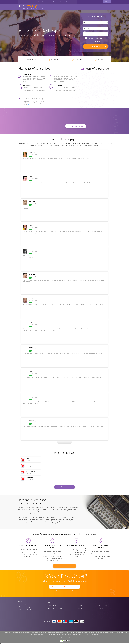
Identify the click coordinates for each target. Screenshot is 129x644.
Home (19, 2)
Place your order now (64, 566)
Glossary (80, 606)
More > (29, 105)
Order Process (29, 60)
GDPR (101, 609)
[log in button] (107, 2)
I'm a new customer (97, 38)
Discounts (44, 2)
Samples (51, 2)
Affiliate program (53, 603)
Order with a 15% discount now (64, 587)
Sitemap (80, 609)
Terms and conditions (105, 603)
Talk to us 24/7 (72, 92)
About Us (58, 2)
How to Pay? (53, 60)
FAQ (64, 2)
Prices (32, 2)
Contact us (81, 603)
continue (95, 47)
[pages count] (95, 28)
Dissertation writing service (25, 610)
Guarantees (76, 60)
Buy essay (20, 602)
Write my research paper (24, 607)
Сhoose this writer (64, 443)
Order (37, 2)
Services (25, 2)
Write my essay (22, 604)
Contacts (70, 2)
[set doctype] (95, 23)
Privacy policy (103, 606)
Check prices (64, 487)
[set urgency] (95, 34)
